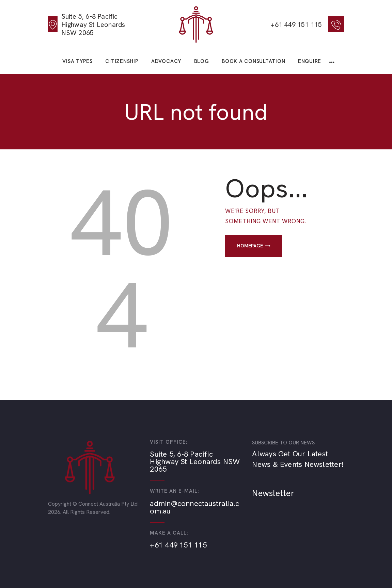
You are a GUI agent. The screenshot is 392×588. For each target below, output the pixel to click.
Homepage (250, 246)
